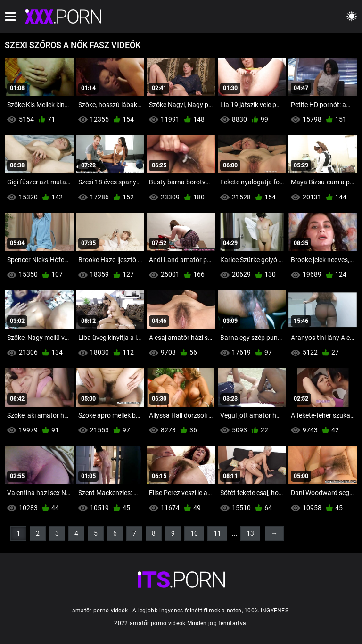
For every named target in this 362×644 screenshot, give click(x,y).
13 (250, 533)
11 (217, 533)
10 (194, 533)
